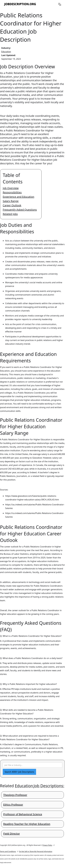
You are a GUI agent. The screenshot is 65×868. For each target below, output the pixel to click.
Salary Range (11, 201)
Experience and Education (18, 197)
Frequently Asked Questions (20, 210)
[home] (20, 4)
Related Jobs (10, 214)
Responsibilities (12, 192)
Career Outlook (12, 205)
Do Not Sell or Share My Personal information (36, 851)
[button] (60, 4)
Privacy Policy (47, 845)
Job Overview (11, 188)
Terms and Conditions (8, 851)
